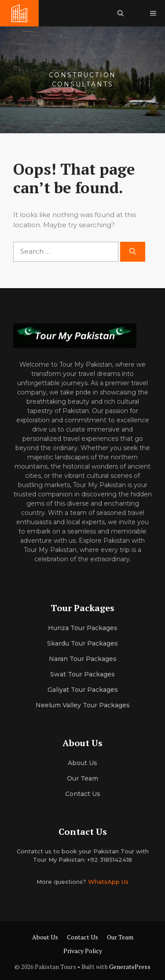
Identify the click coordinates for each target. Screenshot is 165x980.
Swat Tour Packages (82, 674)
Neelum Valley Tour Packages (83, 705)
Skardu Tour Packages (82, 643)
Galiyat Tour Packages (83, 690)
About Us (45, 937)
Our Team (120, 937)
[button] (121, 13)
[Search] (133, 252)
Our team (82, 778)
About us (82, 763)
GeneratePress (130, 967)
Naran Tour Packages (83, 659)
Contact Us (83, 794)
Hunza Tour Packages (83, 628)
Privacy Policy (83, 951)
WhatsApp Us (108, 882)
